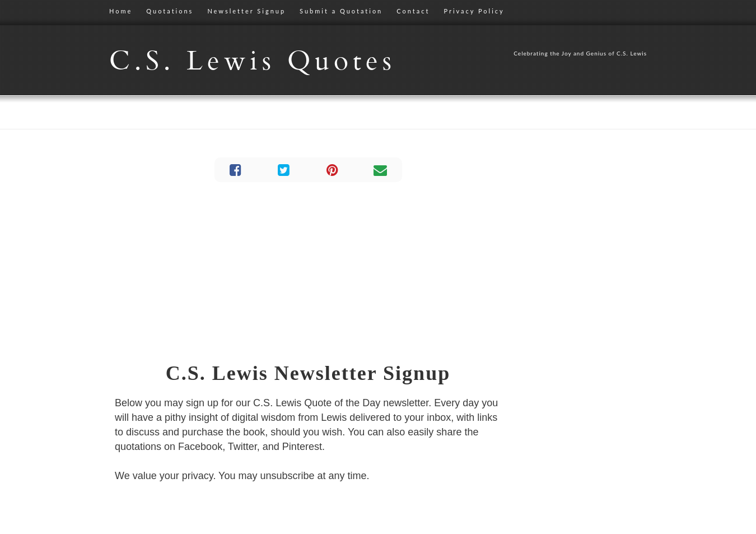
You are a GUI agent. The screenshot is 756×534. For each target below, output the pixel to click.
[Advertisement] (308, 272)
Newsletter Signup (246, 11)
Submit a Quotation (341, 11)
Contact (413, 11)
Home (121, 11)
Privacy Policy (474, 11)
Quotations (170, 11)
